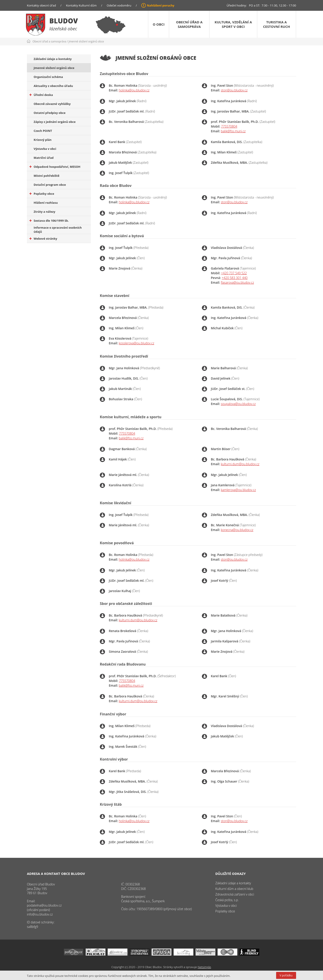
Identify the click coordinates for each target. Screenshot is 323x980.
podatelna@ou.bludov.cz (44, 905)
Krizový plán (43, 140)
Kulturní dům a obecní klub (234, 889)
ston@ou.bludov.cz (234, 90)
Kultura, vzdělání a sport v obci (233, 24)
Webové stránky (43, 239)
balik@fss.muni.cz (233, 131)
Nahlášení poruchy (161, 5)
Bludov (64, 21)
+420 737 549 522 (234, 273)
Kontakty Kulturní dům (81, 5)
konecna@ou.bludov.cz (237, 530)
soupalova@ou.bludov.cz (238, 404)
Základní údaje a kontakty (53, 59)
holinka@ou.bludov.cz (134, 90)
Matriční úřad (44, 158)
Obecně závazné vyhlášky (52, 104)
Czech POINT (43, 131)
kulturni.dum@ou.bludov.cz (240, 464)
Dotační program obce (50, 185)
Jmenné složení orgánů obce (86, 41)
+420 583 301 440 (235, 278)
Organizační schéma (48, 77)
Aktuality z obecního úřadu (53, 86)
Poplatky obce (42, 194)
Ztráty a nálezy (44, 212)
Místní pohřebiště (47, 176)
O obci (159, 24)
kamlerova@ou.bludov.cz (238, 490)
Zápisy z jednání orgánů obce (55, 122)
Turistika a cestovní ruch (277, 24)
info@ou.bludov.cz (40, 914)
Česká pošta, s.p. (227, 900)
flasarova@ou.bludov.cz (238, 282)
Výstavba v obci (45, 149)
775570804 (229, 126)
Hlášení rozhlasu (46, 203)
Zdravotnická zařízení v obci (235, 894)
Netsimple (204, 967)
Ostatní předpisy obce (50, 113)
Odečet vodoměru (119, 5)
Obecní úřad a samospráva (189, 24)
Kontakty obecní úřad (41, 5)
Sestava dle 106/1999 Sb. (49, 221)
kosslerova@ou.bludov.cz (137, 343)
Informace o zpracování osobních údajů (58, 230)
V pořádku (286, 975)
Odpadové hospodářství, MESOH (55, 167)
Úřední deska (41, 95)
